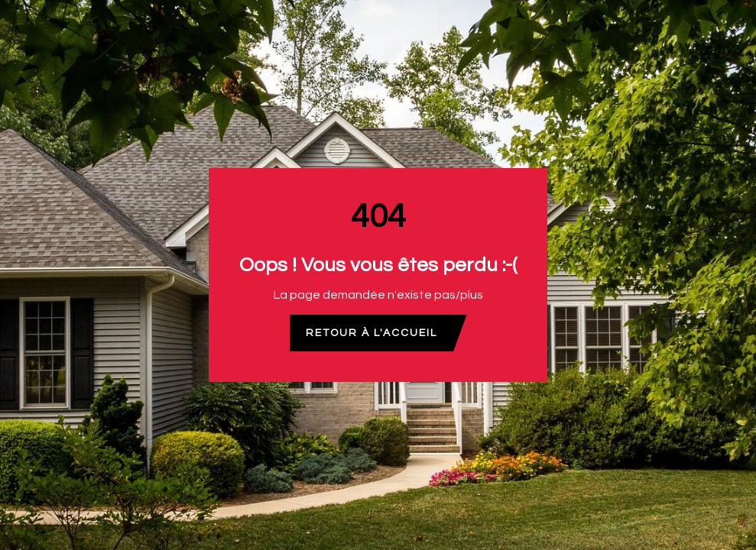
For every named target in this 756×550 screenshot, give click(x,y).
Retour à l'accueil (372, 333)
